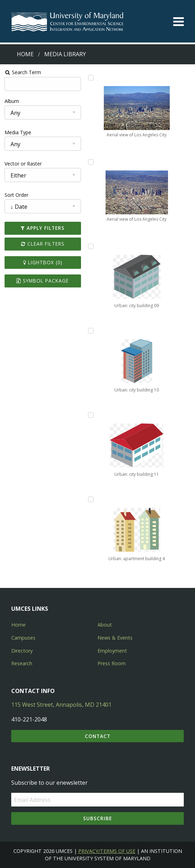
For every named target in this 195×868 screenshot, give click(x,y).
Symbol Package (43, 281)
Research (22, 663)
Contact (98, 736)
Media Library (65, 54)
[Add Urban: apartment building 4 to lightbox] (91, 499)
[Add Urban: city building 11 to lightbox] (91, 415)
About (105, 625)
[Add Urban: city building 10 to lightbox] (91, 331)
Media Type (18, 132)
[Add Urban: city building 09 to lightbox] (91, 246)
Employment (112, 651)
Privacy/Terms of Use (107, 851)
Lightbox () (43, 262)
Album (12, 101)
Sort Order (16, 195)
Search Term (23, 72)
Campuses (23, 638)
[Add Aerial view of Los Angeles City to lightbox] (91, 78)
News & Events (115, 638)
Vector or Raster (23, 164)
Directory (22, 651)
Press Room (112, 663)
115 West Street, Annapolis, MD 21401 (61, 705)
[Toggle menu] (179, 22)
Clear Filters (43, 244)
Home (25, 54)
